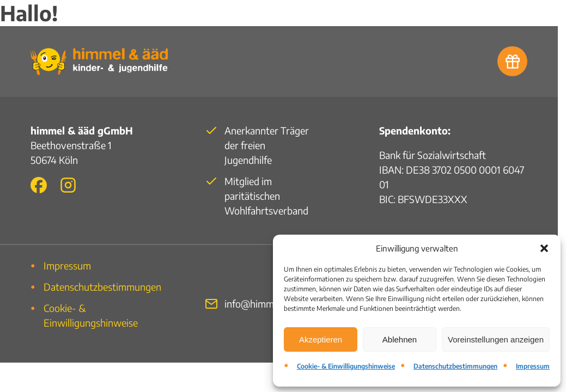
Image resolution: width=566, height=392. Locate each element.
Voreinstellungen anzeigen (496, 339)
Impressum (533, 366)
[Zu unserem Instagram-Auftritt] (68, 185)
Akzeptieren (321, 339)
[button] (544, 248)
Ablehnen (400, 339)
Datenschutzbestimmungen (455, 366)
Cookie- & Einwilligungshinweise (346, 366)
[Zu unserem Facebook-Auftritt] (39, 185)
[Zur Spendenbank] (512, 61)
